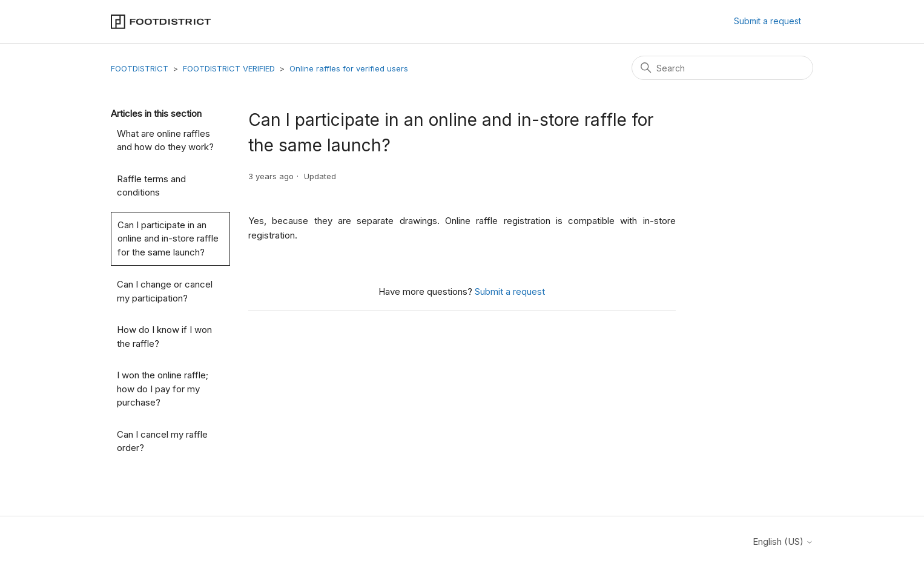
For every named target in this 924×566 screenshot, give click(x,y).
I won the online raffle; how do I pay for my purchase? (163, 389)
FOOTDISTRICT (140, 68)
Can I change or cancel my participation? (165, 291)
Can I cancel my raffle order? (162, 441)
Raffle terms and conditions (151, 186)
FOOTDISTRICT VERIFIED (229, 68)
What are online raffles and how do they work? (165, 140)
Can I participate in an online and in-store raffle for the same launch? (168, 239)
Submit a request (767, 21)
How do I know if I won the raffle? (164, 337)
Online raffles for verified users (349, 68)
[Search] (722, 68)
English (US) (783, 541)
